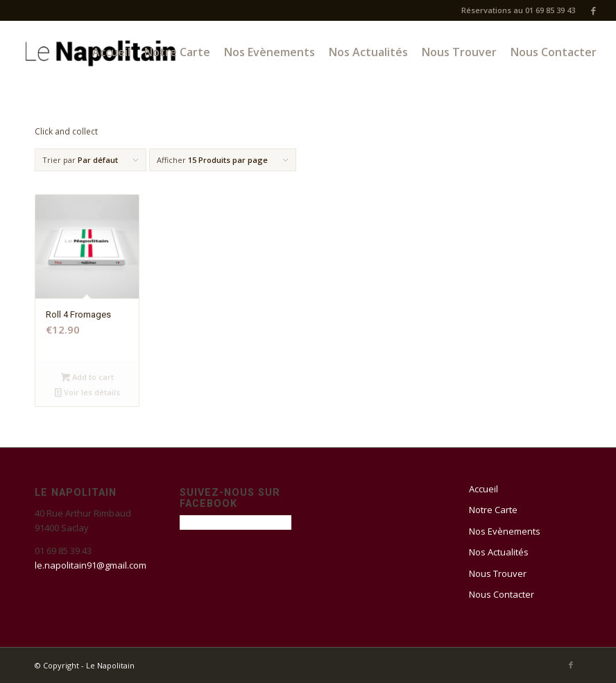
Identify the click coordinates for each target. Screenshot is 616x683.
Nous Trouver (498, 573)
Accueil (484, 489)
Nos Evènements (505, 531)
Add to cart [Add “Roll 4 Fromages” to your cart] (87, 377)
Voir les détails (87, 392)
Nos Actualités (499, 552)
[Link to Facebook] (593, 10)
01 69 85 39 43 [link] (63, 551)
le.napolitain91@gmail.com (91, 565)
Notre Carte (493, 510)
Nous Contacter (502, 594)
